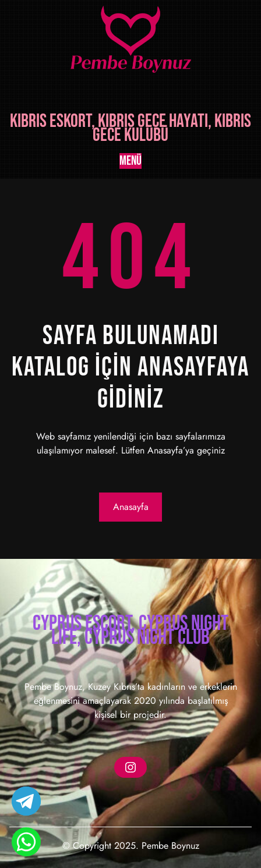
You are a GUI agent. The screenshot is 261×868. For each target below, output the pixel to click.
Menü (130, 161)
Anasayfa (131, 507)
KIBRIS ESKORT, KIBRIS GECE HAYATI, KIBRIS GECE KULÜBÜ (130, 128)
